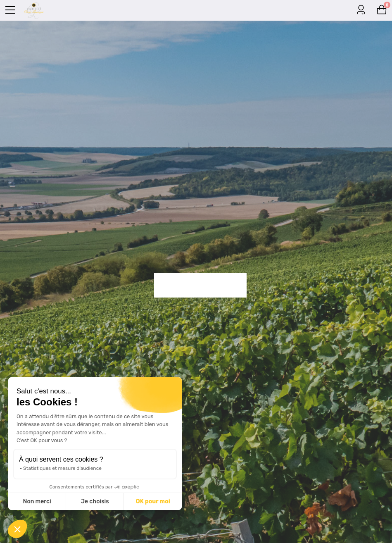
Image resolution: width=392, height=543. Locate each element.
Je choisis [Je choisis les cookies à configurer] (95, 501)
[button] (17, 529)
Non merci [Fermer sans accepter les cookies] (37, 501)
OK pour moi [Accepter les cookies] (153, 501)
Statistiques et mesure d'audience (62, 468)
